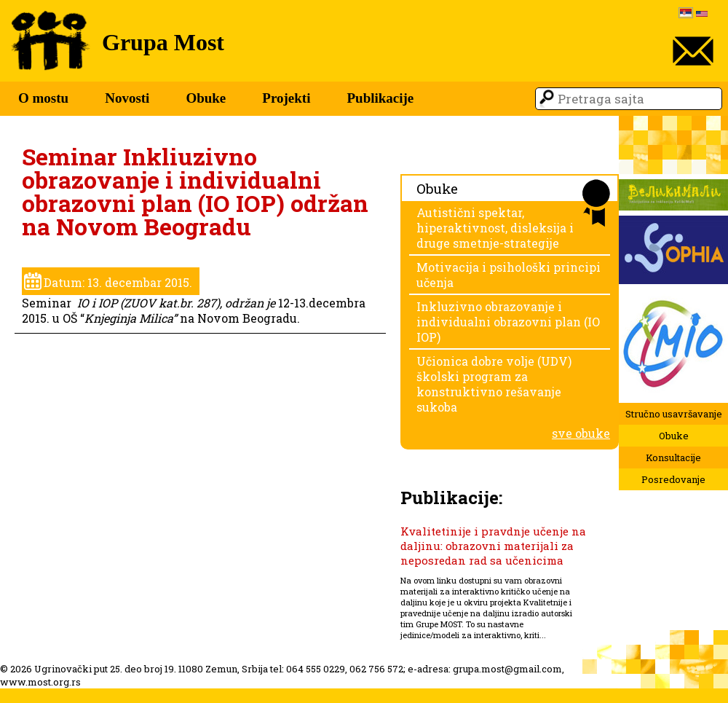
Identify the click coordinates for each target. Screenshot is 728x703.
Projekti (286, 98)
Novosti (127, 98)
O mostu (43, 98)
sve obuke (581, 433)
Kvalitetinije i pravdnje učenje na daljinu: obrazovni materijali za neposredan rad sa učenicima (493, 546)
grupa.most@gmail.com (507, 669)
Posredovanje (673, 479)
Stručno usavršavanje (674, 414)
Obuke (206, 98)
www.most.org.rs (40, 682)
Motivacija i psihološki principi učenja (509, 275)
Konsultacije (673, 457)
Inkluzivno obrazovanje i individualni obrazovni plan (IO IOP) (508, 322)
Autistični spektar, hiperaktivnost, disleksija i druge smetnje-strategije (495, 228)
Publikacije (380, 98)
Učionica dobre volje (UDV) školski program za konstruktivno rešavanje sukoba (494, 384)
